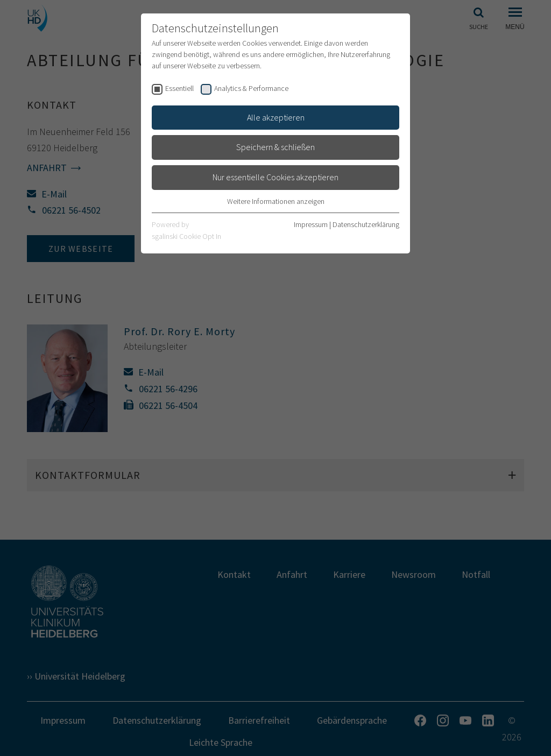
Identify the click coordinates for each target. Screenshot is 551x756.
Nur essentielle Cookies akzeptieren (275, 177)
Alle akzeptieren (276, 117)
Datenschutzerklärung (366, 224)
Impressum (311, 224)
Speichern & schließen (275, 147)
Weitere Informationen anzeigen (276, 201)
